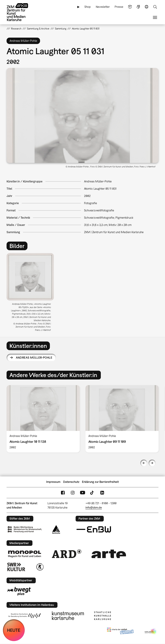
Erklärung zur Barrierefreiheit (100, 482)
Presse (119, 7)
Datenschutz (71, 482)
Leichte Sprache (130, 7)
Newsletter (103, 7)
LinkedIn (102, 493)
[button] (82, 115)
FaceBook (63, 493)
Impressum (53, 482)
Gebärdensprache (138, 7)
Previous (144, 463)
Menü (155, 18)
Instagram (73, 493)
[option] (32, 294)
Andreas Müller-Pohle (34, 358)
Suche (155, 7)
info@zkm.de (94, 508)
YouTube (82, 493)
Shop (88, 7)
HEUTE (14, 630)
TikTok (92, 493)
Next (152, 463)
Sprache (147, 7)
